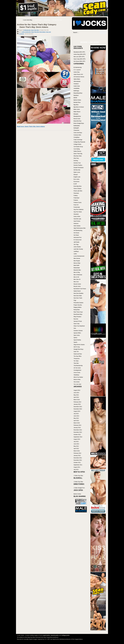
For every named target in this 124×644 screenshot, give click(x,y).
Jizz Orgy (76, 244)
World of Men (77, 380)
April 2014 (76, 397)
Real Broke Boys (78, 314)
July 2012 (76, 442)
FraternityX (76, 198)
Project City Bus (78, 305)
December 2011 (78, 458)
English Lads (77, 177)
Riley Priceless (77, 317)
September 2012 (78, 437)
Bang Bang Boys (78, 93)
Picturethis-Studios (78, 303)
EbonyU (76, 175)
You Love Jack (77, 384)
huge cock (48, 32)
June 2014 (76, 393)
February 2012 (77, 453)
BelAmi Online (77, 100)
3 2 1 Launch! (77, 70)
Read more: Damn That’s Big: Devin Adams (31, 126)
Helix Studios (77, 226)
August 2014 (77, 390)
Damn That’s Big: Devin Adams (34, 27)
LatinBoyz (76, 251)
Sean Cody (76, 324)
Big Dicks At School (79, 107)
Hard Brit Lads (77, 219)
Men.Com (76, 282)
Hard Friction (77, 221)
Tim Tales (76, 361)
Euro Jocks (76, 179)
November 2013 (78, 409)
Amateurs (76, 84)
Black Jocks (77, 109)
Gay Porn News (78, 212)
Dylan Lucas (77, 172)
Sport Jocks (77, 335)
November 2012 (78, 432)
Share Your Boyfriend (79, 326)
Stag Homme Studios (79, 345)
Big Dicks (76, 105)
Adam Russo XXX (78, 74)
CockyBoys (77, 137)
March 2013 (77, 423)
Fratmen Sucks (78, 203)
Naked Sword (77, 291)
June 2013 (76, 416)
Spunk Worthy (77, 340)
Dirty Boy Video (78, 156)
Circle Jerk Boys (78, 133)
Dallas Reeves (77, 151)
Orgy (75, 300)
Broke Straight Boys (79, 123)
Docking (76, 161)
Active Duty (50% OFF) (80, 54)
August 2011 (77, 467)
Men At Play (77, 272)
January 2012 (77, 456)
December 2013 (78, 407)
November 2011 (78, 460)
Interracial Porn (78, 237)
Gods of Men (77, 217)
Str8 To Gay (77, 347)
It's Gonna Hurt (77, 240)
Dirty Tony (76, 158)
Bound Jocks (77, 119)
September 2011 (78, 465)
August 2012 (77, 439)
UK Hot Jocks (77, 368)
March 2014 (77, 400)
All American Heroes (79, 77)
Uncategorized (77, 370)
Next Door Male (78, 296)
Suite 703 (76, 352)
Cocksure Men (77, 135)
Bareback (76, 95)
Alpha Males (77, 79)
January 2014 (77, 404)
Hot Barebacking (78, 230)
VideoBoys (76, 375)
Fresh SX (76, 205)
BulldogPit (76, 128)
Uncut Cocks (77, 373)
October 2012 (77, 435)
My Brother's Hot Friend (80, 289)
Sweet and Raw (78, 354)
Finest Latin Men (78, 191)
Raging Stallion (78, 307)
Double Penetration (79, 168)
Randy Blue (77, 310)
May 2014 (76, 395)
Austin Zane (77, 86)
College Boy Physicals (79, 142)
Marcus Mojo (77, 263)
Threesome (77, 359)
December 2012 (78, 430)
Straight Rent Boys (78, 349)
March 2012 (77, 451)
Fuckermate (77, 207)
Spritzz (75, 338)
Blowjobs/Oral (77, 116)
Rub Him (76, 319)
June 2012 (76, 444)
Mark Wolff (76, 265)
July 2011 (76, 470)
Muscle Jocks (77, 286)
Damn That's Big (35, 30)
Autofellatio (76, 88)
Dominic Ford (77, 163)
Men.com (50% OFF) (79, 57)
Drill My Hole (77, 170)
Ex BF (75, 184)
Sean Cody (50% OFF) (80, 59)
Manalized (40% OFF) (79, 52)
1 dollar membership (26, 32)
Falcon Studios (77, 189)
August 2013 (77, 411)
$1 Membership (27, 30)
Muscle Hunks (77, 284)
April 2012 (76, 449)
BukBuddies (77, 126)
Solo (75, 328)
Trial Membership (78, 366)
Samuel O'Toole (78, 321)
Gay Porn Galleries (79, 210)
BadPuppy (76, 91)
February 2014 (77, 402)
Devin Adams (42, 32)
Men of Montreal (78, 275)
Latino (75, 254)
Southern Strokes (78, 331)
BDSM (75, 98)
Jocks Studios (77, 247)
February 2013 (77, 425)
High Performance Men (80, 228)
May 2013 (76, 418)
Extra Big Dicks (78, 186)
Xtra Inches (77, 382)
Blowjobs (76, 114)
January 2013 (77, 428)
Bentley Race (77, 102)
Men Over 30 (77, 279)
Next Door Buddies (79, 293)
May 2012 (76, 446)
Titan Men (76, 363)
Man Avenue (77, 258)
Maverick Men (77, 270)
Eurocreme (76, 182)
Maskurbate (77, 268)
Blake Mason (77, 112)
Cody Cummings (78, 140)
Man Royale (77, 261)
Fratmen (76, 200)
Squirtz (75, 342)
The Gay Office (77, 356)
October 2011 (77, 463)
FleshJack (76, 193)
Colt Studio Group (78, 147)
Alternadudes (77, 81)
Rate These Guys (78, 312)
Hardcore (76, 223)
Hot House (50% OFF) (79, 61)
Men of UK (76, 277)
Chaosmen (76, 130)
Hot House (76, 233)
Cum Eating (77, 149)
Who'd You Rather (78, 377)
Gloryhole (76, 214)
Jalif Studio (76, 242)
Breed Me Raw (77, 121)
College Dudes (77, 144)
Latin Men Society (78, 249)
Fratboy (76, 196)
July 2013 (76, 414)
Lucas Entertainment (79, 256)
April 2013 (76, 421)
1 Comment (21, 34)
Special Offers (77, 333)
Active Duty (77, 72)
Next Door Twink (78, 298)
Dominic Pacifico (78, 165)
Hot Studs (76, 235)
